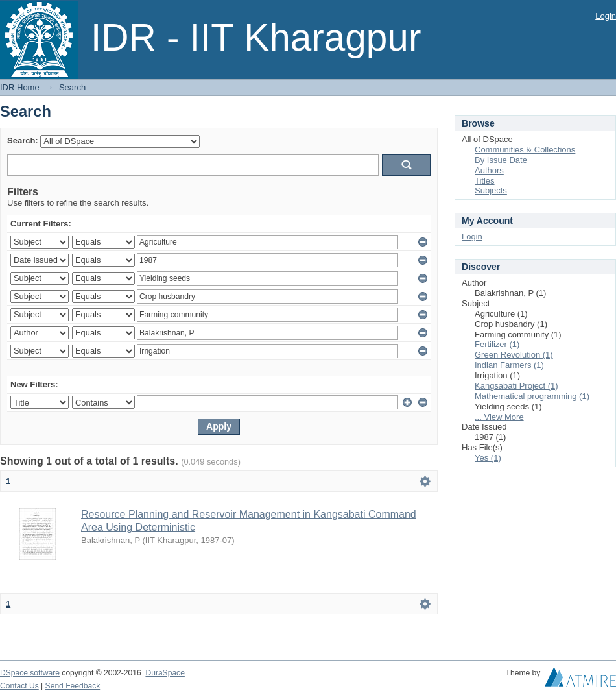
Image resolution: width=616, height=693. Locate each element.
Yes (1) (488, 458)
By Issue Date (501, 160)
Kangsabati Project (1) (516, 386)
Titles (485, 181)
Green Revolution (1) (514, 355)
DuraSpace (165, 673)
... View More (499, 417)
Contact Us (19, 686)
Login (606, 16)
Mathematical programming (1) (532, 396)
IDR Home (20, 87)
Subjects (491, 190)
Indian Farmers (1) (509, 365)
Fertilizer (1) (497, 344)
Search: (23, 140)
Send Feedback (73, 686)
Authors (489, 170)
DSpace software (30, 673)
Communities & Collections (525, 150)
